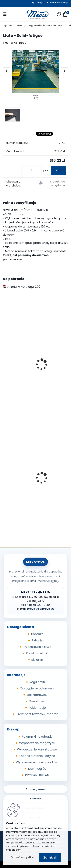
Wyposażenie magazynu (37, 743)
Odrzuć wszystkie (22, 857)
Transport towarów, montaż (37, 714)
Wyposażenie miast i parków (37, 762)
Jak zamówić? (37, 695)
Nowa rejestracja (59, 3)
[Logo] (36, 14)
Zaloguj (39, 3)
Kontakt (37, 634)
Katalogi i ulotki (37, 653)
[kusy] (31, 170)
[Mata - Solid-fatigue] (35, 71)
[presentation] (7, 71)
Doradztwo (37, 701)
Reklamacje (37, 708)
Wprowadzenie (12, 25)
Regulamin (37, 682)
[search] (59, 14)
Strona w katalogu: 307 (22, 287)
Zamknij (50, 858)
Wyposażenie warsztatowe (45, 25)
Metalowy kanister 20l (22, 488)
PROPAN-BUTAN (37, 775)
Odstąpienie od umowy (37, 688)
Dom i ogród (37, 769)
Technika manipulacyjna (37, 756)
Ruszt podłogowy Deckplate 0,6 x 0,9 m (34, 364)
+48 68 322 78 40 (38, 605)
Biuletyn (37, 660)
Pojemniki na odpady (37, 737)
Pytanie (37, 640)
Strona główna (36, 789)
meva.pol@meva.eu (41, 609)
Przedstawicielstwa (37, 647)
